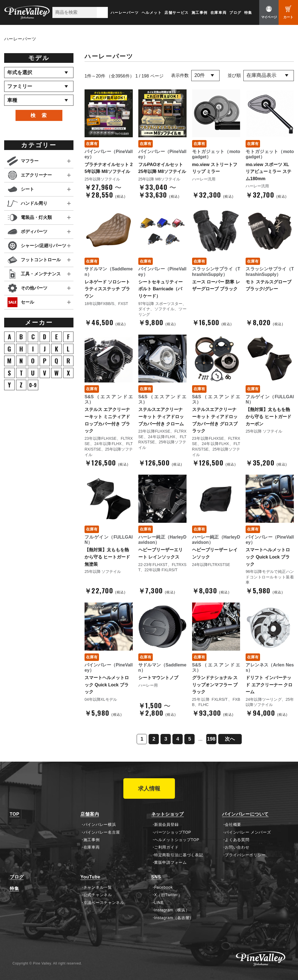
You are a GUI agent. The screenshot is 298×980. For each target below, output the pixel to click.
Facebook (163, 887)
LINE (159, 903)
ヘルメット (152, 13)
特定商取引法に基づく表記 (179, 855)
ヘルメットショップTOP (177, 840)
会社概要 (233, 824)
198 (211, 739)
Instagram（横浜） (172, 910)
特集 (248, 13)
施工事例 (200, 13)
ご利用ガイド (166, 847)
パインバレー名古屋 (102, 832)
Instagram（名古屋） (174, 918)
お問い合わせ (237, 847)
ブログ (235, 13)
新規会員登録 (166, 824)
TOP (15, 814)
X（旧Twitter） (168, 895)
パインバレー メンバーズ (248, 832)
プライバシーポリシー (245, 855)
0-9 (33, 385)
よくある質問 (237, 840)
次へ (230, 739)
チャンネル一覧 (98, 887)
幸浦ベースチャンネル (104, 903)
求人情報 (149, 788)
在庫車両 (218, 13)
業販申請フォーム (170, 862)
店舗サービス (176, 13)
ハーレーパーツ (125, 13)
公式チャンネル (98, 895)
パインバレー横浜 (100, 824)
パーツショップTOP (173, 832)
